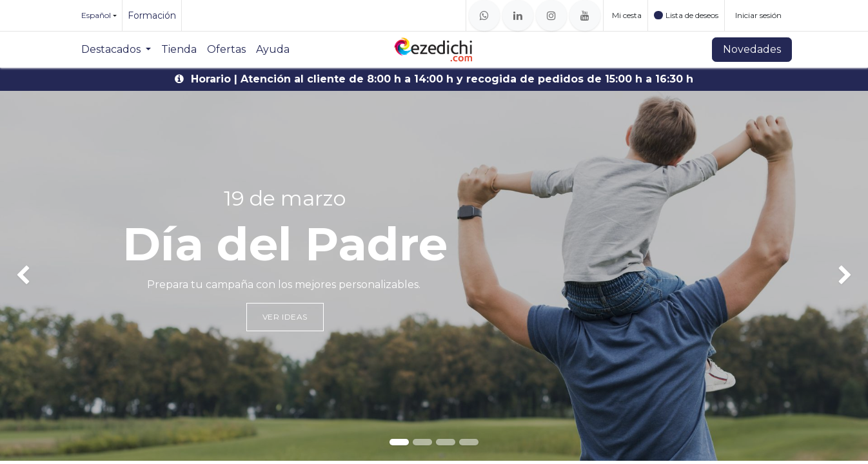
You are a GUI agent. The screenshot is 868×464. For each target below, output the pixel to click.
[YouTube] (585, 15)
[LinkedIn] (518, 15)
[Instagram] (551, 15)
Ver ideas (285, 317)
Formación (152, 15)
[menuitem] (116, 50)
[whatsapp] (484, 15)
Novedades (752, 49)
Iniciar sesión (758, 15)
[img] (35, 276)
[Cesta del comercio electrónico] (626, 15)
